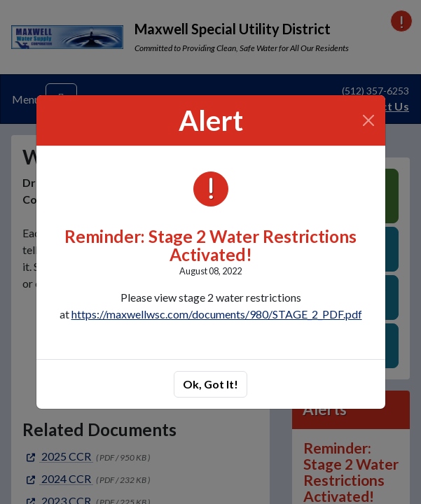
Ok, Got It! (210, 384)
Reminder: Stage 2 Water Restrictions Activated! (210, 246)
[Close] (368, 120)
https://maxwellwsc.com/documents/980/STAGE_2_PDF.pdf (217, 314)
